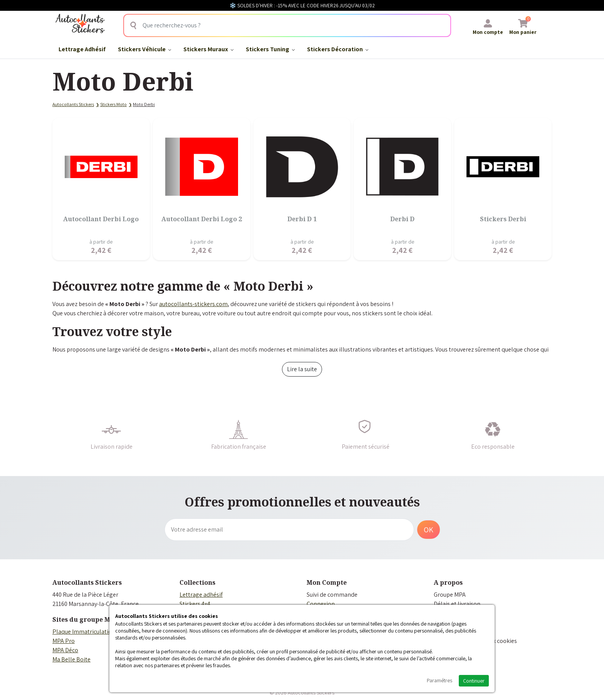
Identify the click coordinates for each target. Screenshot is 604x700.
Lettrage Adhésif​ (82, 49)
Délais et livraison (457, 604)
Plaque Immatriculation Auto (91, 632)
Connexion (321, 604)
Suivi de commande (332, 595)
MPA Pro (64, 641)
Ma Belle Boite (71, 659)
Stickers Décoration (338, 49)
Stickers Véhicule (144, 49)
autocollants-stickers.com (193, 304)
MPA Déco (65, 650)
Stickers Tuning (270, 49)
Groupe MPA (450, 595)
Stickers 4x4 (195, 604)
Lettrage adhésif (201, 595)
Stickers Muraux (208, 49)
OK (429, 530)
